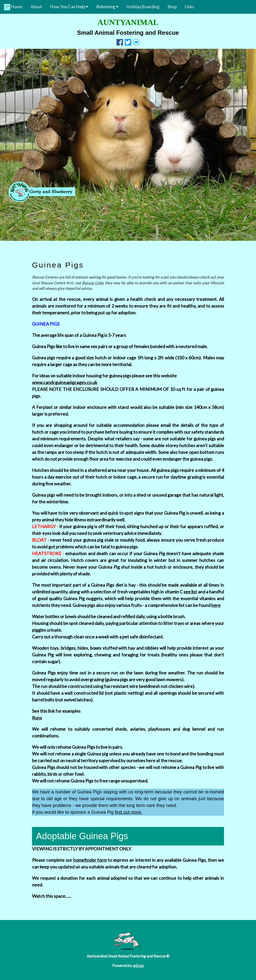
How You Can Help (69, 7)
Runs (37, 718)
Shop (172, 7)
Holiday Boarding (143, 7)
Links (189, 7)
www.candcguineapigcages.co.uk (65, 382)
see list (190, 592)
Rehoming (107, 7)
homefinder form (90, 860)
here (216, 605)
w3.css (138, 965)
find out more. (128, 812)
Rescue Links (93, 283)
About (36, 7)
